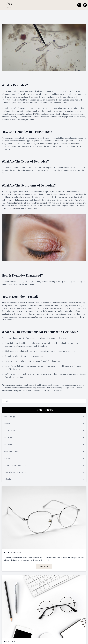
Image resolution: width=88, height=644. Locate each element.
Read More (44, 567)
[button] (2, 5)
